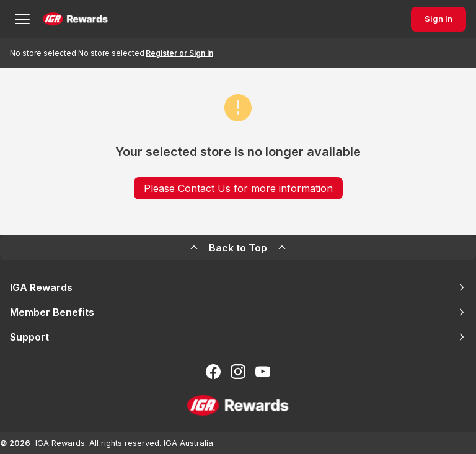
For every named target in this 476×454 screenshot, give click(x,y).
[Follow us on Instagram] (238, 372)
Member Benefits (238, 312)
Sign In (439, 19)
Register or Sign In (179, 53)
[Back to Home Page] (75, 19)
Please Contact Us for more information (238, 188)
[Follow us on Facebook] (213, 372)
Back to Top (238, 248)
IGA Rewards (238, 287)
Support (238, 337)
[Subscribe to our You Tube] (263, 372)
